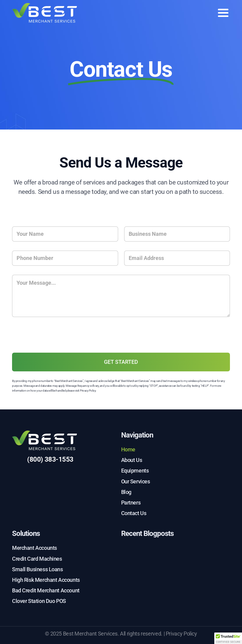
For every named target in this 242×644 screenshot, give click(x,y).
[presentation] (58, 347)
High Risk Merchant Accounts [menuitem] (46, 580)
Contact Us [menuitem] (134, 513)
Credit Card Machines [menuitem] (37, 559)
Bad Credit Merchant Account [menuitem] (46, 590)
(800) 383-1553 (50, 459)
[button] (228, 638)
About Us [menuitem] (132, 460)
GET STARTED (121, 362)
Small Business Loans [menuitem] (38, 569)
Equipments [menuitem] (135, 471)
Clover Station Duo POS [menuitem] (39, 601)
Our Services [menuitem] (136, 481)
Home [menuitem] (128, 449)
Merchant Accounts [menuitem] (35, 548)
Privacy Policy (88, 391)
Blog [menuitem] (126, 492)
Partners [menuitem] (131, 503)
